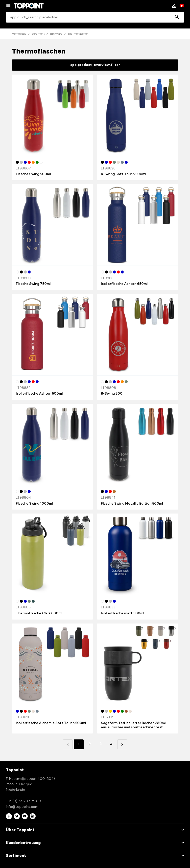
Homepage (19, 34)
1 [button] (79, 744)
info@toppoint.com (22, 807)
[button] (122, 744)
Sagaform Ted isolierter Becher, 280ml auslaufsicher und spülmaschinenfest (133, 725)
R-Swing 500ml (114, 393)
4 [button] (111, 744)
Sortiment (38, 34)
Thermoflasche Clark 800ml (39, 613)
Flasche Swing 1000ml (34, 503)
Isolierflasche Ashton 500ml (39, 393)
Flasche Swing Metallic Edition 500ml (132, 503)
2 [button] (90, 744)
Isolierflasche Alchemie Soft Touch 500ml (51, 723)
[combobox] (95, 17)
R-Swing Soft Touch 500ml (123, 174)
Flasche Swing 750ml (33, 284)
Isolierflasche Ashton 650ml (124, 284)
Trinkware (56, 34)
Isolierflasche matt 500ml (122, 613)
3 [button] (100, 744)
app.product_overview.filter (95, 65)
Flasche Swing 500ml (33, 174)
